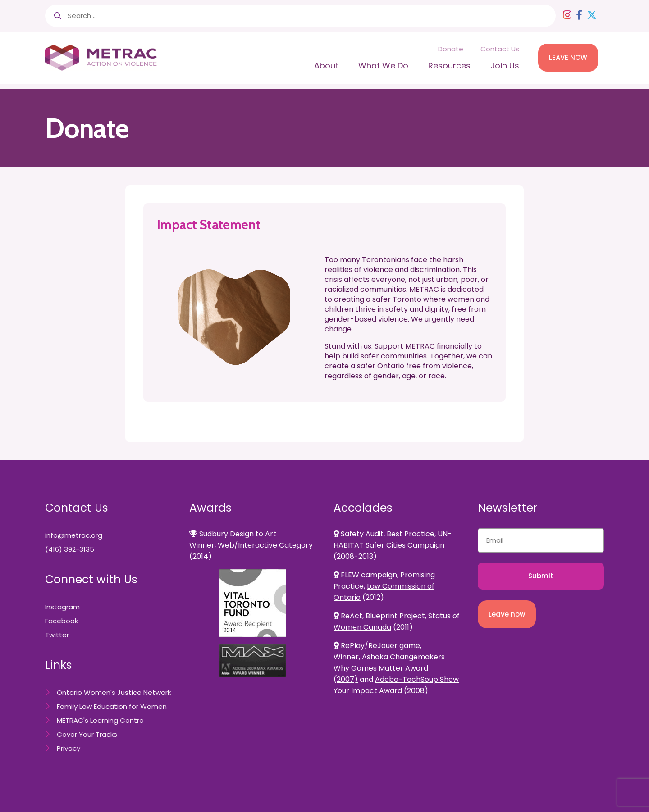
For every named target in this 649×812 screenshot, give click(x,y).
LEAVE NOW (568, 57)
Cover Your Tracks (87, 734)
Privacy (69, 748)
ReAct (352, 616)
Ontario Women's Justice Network (114, 692)
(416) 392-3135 (70, 549)
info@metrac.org (74, 535)
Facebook (62, 621)
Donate (451, 49)
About (326, 66)
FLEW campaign (369, 575)
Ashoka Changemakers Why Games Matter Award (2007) (389, 668)
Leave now (507, 614)
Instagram (62, 607)
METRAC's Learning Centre (100, 720)
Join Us (505, 66)
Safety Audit (362, 534)
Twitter (57, 635)
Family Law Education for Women (112, 706)
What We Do (383, 66)
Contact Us (500, 49)
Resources (449, 66)
